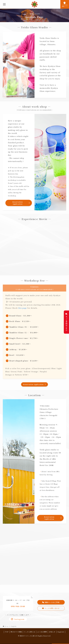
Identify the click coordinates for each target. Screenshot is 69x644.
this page (22, 308)
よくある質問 (42, 632)
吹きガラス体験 (16, 632)
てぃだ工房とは (30, 632)
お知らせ (52, 632)
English (61, 632)
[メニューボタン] (4, 4)
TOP (7, 632)
